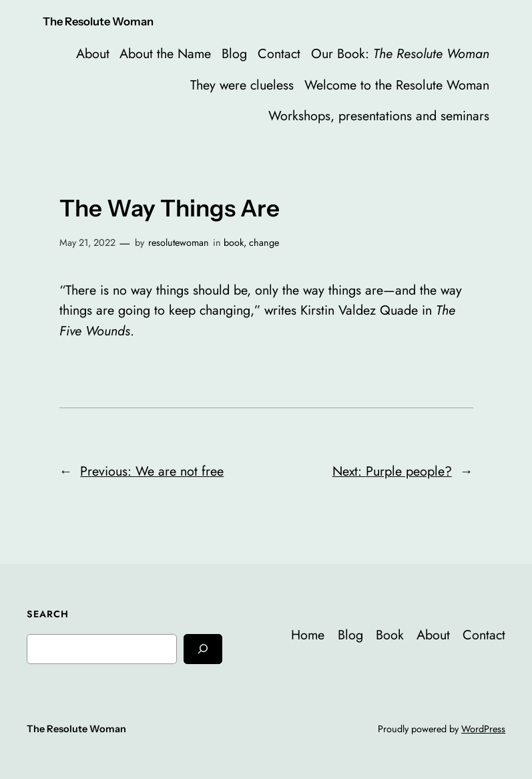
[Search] (203, 649)
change (264, 243)
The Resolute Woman (98, 21)
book (234, 243)
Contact (279, 53)
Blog (234, 53)
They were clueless (242, 85)
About (93, 53)
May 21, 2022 (87, 243)
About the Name (165, 53)
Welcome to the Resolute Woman (397, 85)
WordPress (483, 729)
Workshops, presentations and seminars (379, 116)
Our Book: (400, 53)
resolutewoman (179, 243)
